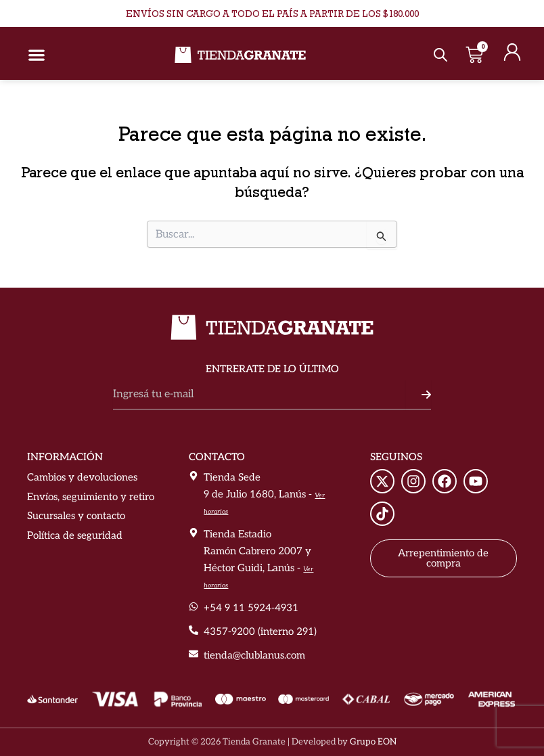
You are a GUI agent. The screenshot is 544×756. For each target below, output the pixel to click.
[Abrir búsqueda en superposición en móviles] (439, 55)
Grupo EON (373, 742)
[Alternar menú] (37, 55)
